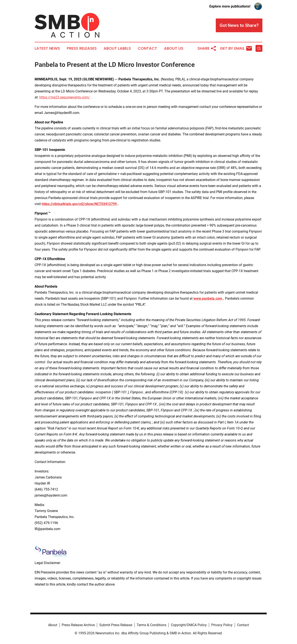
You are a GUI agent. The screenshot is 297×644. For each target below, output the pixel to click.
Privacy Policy (222, 625)
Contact (147, 48)
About (53, 625)
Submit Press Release (116, 625)
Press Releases (82, 48)
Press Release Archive (78, 625)
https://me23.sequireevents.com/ (65, 97)
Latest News (47, 48)
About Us (174, 48)
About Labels (117, 48)
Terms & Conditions (152, 625)
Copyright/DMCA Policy (189, 625)
